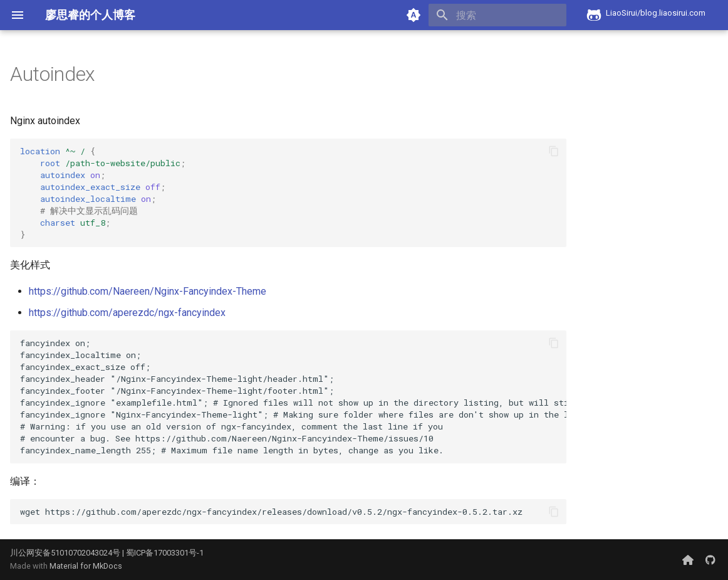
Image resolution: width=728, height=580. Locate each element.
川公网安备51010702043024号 (65, 553)
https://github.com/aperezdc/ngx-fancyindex (127, 313)
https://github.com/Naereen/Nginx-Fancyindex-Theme (148, 291)
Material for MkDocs (86, 566)
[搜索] (493, 15)
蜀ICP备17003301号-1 (165, 553)
